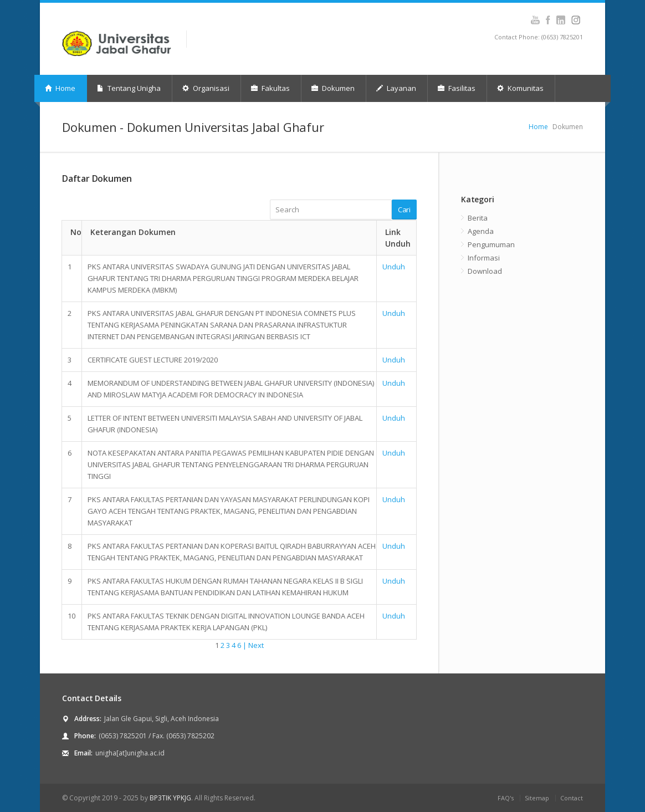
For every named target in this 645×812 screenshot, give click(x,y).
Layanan (396, 88)
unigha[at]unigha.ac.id (130, 753)
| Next (253, 645)
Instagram (560, 20)
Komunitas (520, 88)
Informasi (484, 258)
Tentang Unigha (129, 88)
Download (485, 271)
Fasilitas (457, 88)
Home (60, 88)
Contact (572, 798)
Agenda (481, 231)
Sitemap (537, 798)
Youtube (535, 20)
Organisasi (206, 88)
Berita (478, 218)
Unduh (394, 267)
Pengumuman (491, 244)
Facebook (548, 20)
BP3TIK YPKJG (170, 798)
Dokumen (333, 88)
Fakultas (270, 88)
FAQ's (506, 798)
